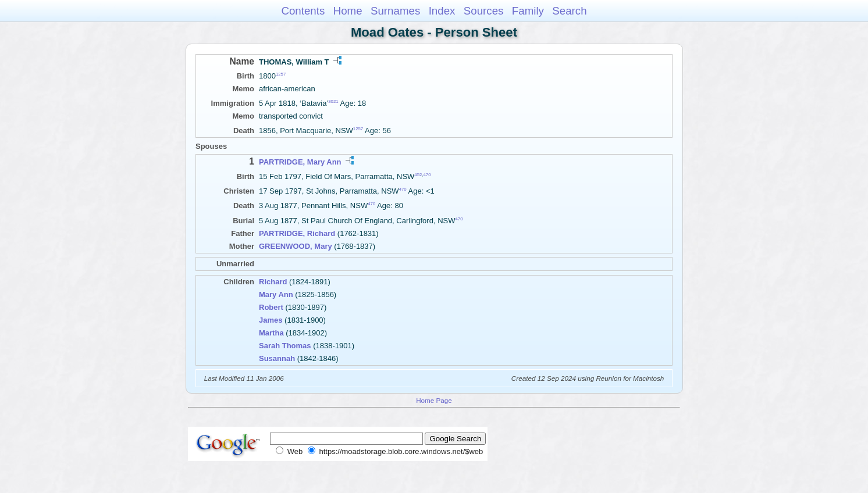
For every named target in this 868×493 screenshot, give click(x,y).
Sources (484, 11)
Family (528, 11)
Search (569, 11)
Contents (303, 11)
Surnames (395, 11)
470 (427, 174)
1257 (281, 74)
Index (442, 11)
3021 (333, 101)
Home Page (434, 400)
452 (418, 174)
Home (348, 11)
